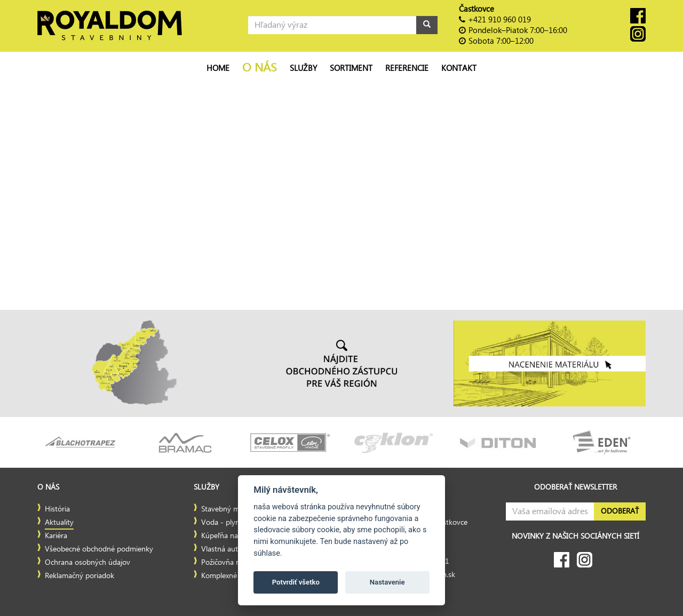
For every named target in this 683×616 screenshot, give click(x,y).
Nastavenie (387, 582)
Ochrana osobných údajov (88, 563)
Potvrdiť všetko (296, 582)
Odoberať (620, 511)
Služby (303, 68)
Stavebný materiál (230, 509)
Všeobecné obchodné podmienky (99, 549)
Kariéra (56, 536)
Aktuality (59, 523)
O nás (260, 68)
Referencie (407, 68)
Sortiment (351, 68)
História (57, 509)
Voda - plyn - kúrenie (236, 523)
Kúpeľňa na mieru (230, 536)
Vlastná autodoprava (235, 549)
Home (218, 68)
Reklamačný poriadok (80, 576)
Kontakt (459, 68)
